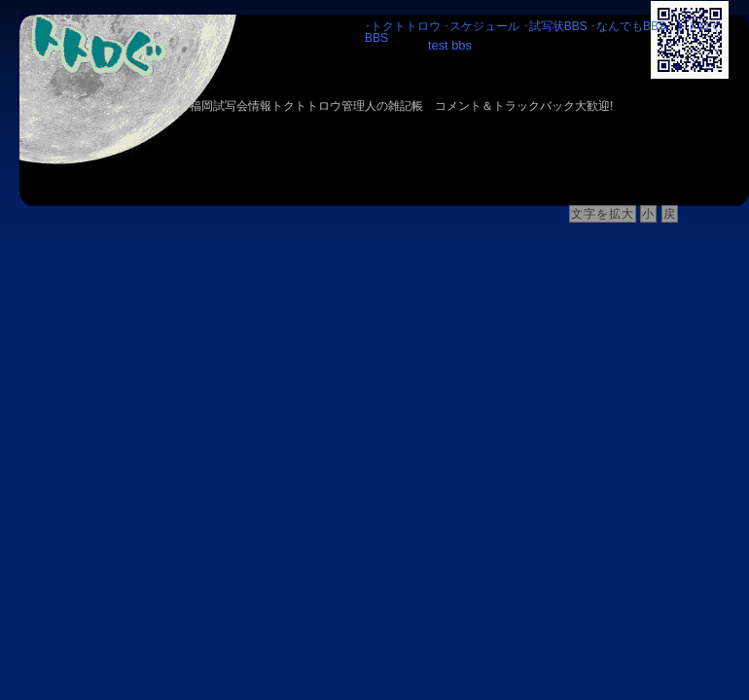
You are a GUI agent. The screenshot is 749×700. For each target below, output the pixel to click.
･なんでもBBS (628, 26)
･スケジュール (481, 26)
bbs (462, 45)
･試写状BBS (555, 26)
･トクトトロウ (403, 26)
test (438, 45)
